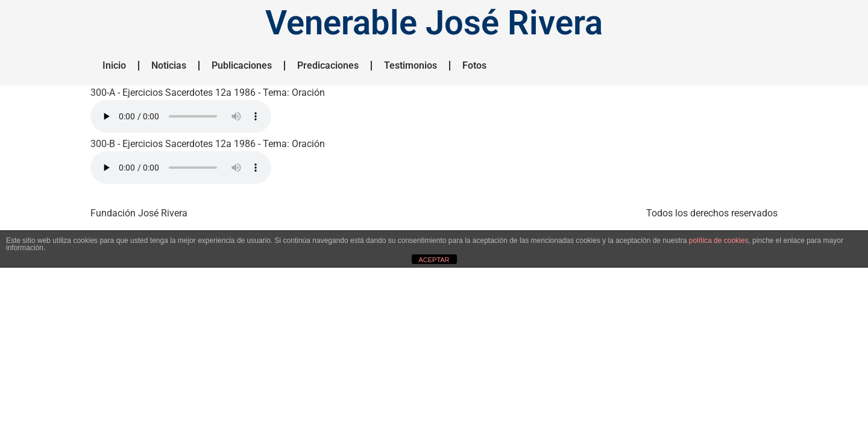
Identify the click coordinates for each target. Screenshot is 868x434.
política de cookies (719, 241)
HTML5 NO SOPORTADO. (181, 116)
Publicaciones (242, 65)
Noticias (169, 65)
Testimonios (410, 65)
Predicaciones (328, 65)
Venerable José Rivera (434, 23)
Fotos (474, 65)
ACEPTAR (434, 260)
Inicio (114, 65)
